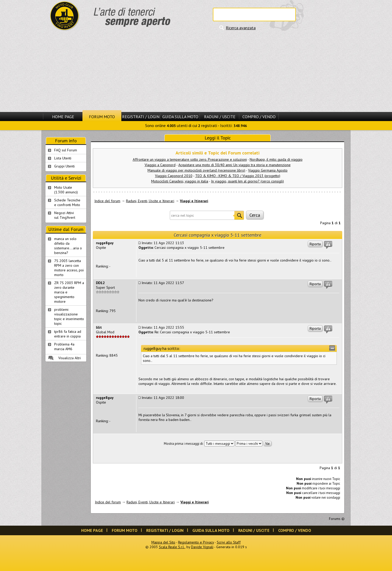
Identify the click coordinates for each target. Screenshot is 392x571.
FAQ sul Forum (66, 150)
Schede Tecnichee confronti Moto (67, 202)
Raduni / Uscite (220, 117)
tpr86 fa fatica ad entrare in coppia (68, 334)
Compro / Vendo (259, 117)
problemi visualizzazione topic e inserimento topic (69, 316)
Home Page (63, 117)
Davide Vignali (202, 547)
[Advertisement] (196, 71)
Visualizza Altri (70, 358)
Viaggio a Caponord (160, 165)
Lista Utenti (63, 158)
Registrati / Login (141, 117)
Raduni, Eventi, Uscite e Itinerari (150, 201)
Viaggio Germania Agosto (268, 170)
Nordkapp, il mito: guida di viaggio (276, 159)
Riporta (315, 244)
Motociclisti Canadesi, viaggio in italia (180, 181)
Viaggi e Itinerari (194, 201)
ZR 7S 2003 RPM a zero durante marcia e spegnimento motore (69, 292)
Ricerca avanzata (241, 28)
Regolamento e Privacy (196, 542)
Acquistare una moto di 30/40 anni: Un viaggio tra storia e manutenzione (234, 165)
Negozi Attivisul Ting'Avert (65, 215)
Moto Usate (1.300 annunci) (66, 190)
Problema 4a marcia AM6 (64, 347)
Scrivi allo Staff (229, 542)
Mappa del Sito (163, 542)
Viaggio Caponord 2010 (174, 176)
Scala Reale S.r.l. (172, 547)
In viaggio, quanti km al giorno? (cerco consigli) (247, 181)
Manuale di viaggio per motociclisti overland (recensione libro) (196, 170)
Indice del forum (107, 201)
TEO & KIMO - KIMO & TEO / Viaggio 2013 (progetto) (238, 176)
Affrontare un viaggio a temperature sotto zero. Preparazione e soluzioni (190, 159)
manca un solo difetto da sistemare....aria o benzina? (68, 246)
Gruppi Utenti (64, 166)
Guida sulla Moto (180, 117)
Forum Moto (102, 117)
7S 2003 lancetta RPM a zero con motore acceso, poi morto (69, 268)
